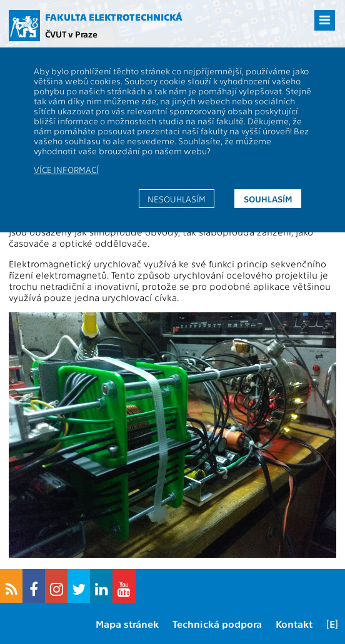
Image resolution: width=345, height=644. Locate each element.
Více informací (66, 169)
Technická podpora (217, 624)
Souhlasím (268, 199)
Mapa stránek (127, 624)
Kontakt (294, 624)
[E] (332, 624)
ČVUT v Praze (71, 34)
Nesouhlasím (177, 199)
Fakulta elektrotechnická (114, 17)
